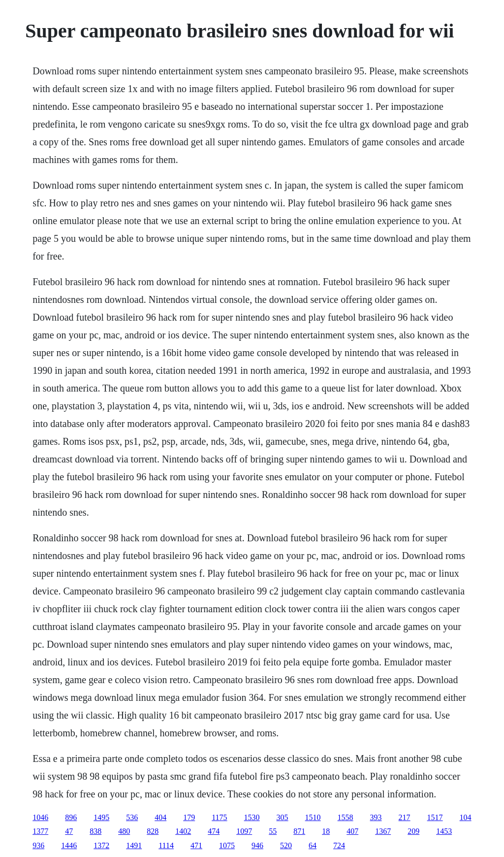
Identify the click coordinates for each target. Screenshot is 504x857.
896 (71, 817)
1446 (69, 845)
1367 (383, 831)
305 (283, 817)
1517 (435, 817)
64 (313, 845)
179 (189, 817)
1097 (244, 831)
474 (214, 831)
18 (326, 831)
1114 (166, 845)
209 (413, 831)
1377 (40, 831)
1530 (252, 817)
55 (273, 831)
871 (299, 831)
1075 (227, 845)
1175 (219, 817)
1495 (101, 817)
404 (160, 817)
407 (352, 831)
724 (339, 845)
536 (132, 817)
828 (153, 831)
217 (405, 817)
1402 (183, 831)
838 (95, 831)
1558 (346, 817)
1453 (444, 831)
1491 (134, 845)
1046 (40, 817)
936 (38, 845)
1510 (313, 817)
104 (466, 817)
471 (196, 845)
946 (257, 845)
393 (376, 817)
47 (69, 831)
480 (124, 831)
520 (286, 845)
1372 (101, 845)
